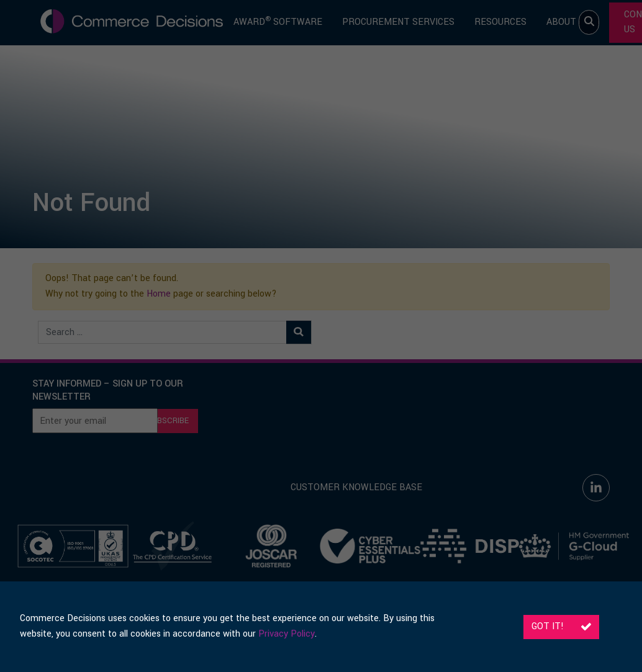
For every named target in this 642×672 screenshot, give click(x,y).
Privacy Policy (287, 634)
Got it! (561, 626)
